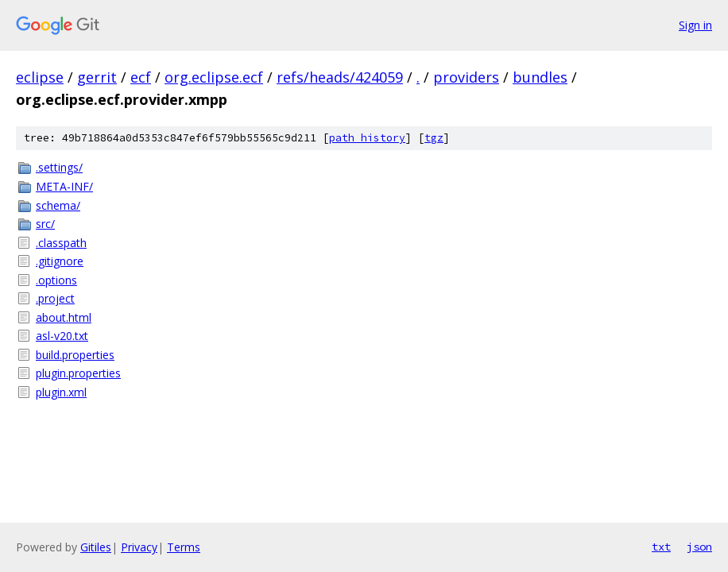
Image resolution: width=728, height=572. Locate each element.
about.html (64, 317)
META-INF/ (64, 186)
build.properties (75, 355)
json (699, 547)
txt (661, 547)
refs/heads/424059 (340, 77)
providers (466, 77)
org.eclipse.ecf (214, 77)
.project (55, 298)
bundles (540, 77)
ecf (141, 77)
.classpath (61, 243)
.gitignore (60, 261)
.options (56, 280)
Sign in (695, 25)
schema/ (58, 205)
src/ (45, 224)
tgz (434, 138)
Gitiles (96, 547)
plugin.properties (78, 373)
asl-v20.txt (62, 336)
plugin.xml (61, 392)
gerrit (97, 77)
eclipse (40, 77)
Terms (184, 547)
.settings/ (59, 167)
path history (367, 138)
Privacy (139, 547)
